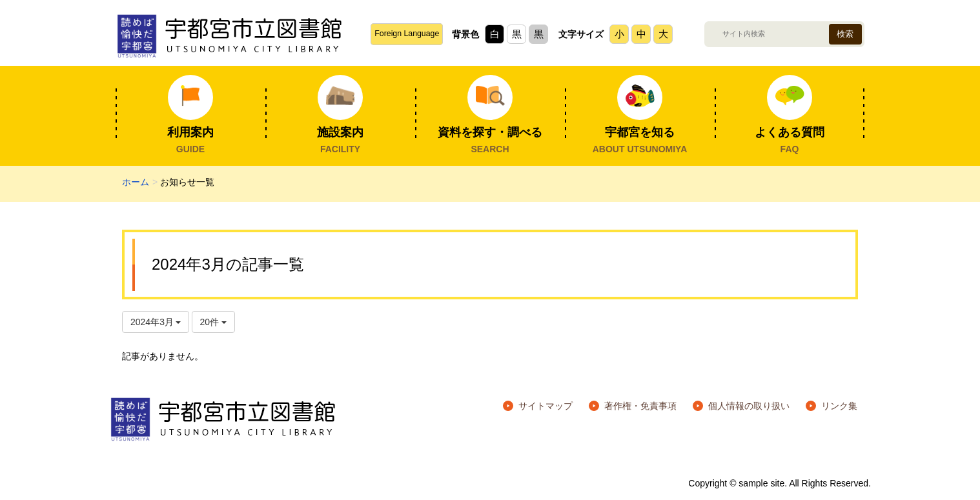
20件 (213, 322)
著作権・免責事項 (640, 406)
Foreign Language (407, 34)
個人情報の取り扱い (749, 406)
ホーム (136, 182)
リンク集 (839, 406)
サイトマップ (546, 406)
